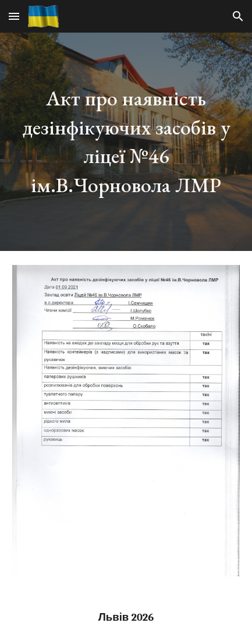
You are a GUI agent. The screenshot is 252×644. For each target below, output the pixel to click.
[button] (14, 16)
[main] (126, 142)
